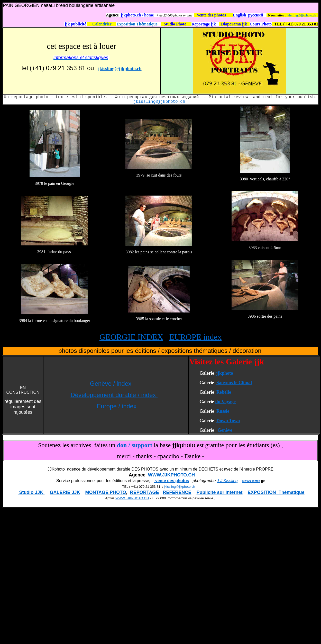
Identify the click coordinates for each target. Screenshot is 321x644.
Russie (223, 411)
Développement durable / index (114, 395)
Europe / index (117, 406)
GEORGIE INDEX (131, 337)
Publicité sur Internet (220, 492)
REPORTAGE (145, 492)
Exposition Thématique (137, 24)
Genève (225, 430)
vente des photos (172, 481)
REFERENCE (177, 492)
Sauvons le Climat (234, 383)
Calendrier (102, 24)
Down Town (228, 421)
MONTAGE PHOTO (106, 492)
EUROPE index (196, 337)
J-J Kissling (227, 481)
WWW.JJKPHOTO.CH (172, 475)
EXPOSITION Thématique (276, 492)
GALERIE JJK (65, 492)
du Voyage (225, 402)
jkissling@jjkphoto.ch (301, 15)
